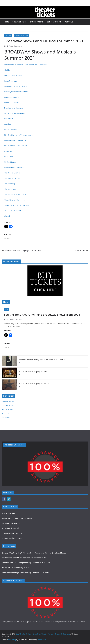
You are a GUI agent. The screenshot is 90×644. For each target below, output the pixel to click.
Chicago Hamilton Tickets (12, 538)
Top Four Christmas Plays (12, 523)
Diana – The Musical (12, 103)
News (7, 310)
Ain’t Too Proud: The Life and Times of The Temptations (26, 65)
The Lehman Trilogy (12, 178)
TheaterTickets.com (15, 46)
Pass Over (8, 151)
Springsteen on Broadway (14, 167)
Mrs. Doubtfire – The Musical (15, 146)
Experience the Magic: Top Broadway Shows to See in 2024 (25, 573)
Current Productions (21, 36)
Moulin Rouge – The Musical (15, 140)
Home (6, 22)
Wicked (7, 216)
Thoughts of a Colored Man (15, 200)
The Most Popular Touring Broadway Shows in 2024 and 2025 (43, 360)
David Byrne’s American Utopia (16, 92)
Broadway (8, 36)
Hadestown (9, 119)
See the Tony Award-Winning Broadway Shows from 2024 (42, 315)
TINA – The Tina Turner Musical (17, 205)
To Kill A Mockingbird (13, 211)
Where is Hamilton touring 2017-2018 (17, 518)
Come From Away (11, 81)
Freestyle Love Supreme (13, 108)
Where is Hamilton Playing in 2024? (33, 372)
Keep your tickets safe (11, 528)
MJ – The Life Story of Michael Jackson (19, 135)
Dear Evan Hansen (11, 97)
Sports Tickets (37, 22)
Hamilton (8, 124)
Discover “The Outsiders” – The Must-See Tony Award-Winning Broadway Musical (34, 553)
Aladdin (7, 70)
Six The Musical (10, 162)
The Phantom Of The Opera (15, 194)
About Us (69, 22)
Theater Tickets (19, 22)
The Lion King (10, 184)
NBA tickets (82, 250)
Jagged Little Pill (10, 130)
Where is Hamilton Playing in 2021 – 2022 (21, 250)
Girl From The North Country (15, 113)
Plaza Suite (8, 157)
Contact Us (6, 417)
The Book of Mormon (12, 173)
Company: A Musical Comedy (16, 86)
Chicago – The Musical (13, 76)
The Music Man (10, 189)
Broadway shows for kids (12, 533)
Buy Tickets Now (8, 513)
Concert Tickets (54, 22)
